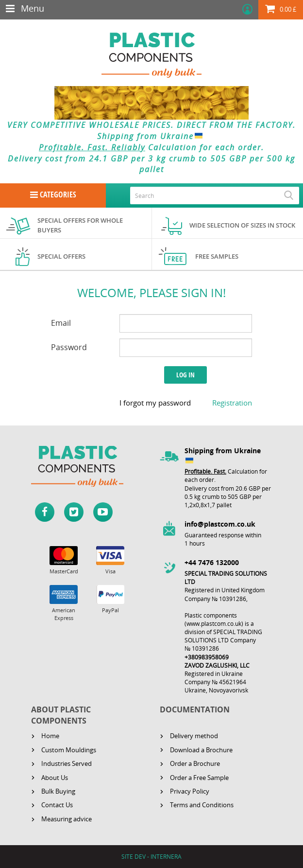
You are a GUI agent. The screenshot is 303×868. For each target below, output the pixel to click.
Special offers (61, 256)
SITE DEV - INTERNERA (151, 857)
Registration (232, 403)
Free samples (217, 256)
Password (69, 347)
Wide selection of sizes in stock (242, 225)
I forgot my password (155, 403)
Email (61, 323)
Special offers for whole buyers (80, 225)
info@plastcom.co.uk (220, 524)
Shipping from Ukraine (152, 136)
